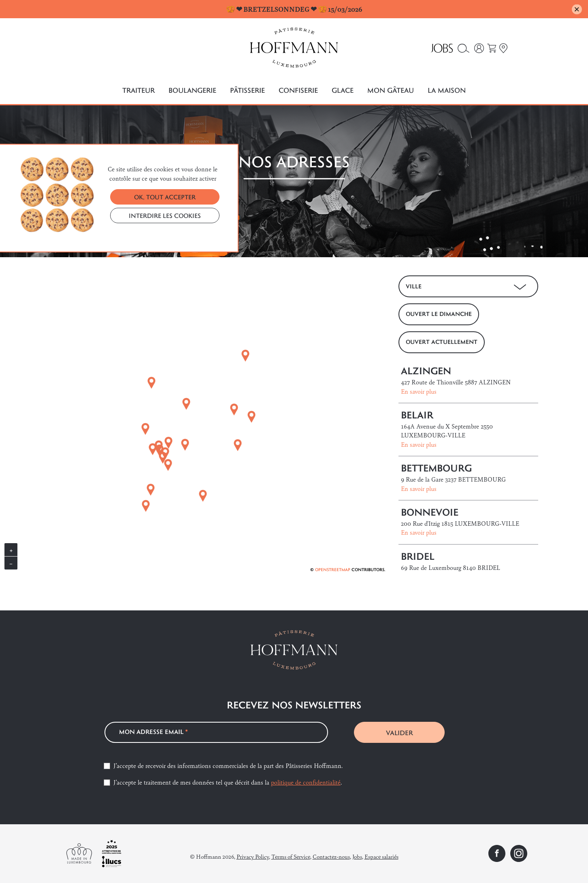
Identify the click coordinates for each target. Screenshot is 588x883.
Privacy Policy (253, 856)
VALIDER (399, 733)
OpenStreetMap (333, 569)
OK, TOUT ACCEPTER (165, 197)
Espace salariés (381, 856)
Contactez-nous (331, 856)
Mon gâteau (391, 90)
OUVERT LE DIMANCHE (439, 314)
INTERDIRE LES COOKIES (165, 215)
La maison (447, 90)
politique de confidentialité (306, 782)
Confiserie (298, 90)
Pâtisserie (247, 90)
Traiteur (138, 90)
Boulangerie (192, 90)
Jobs (357, 856)
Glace (343, 90)
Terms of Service (291, 856)
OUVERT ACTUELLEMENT (442, 342)
